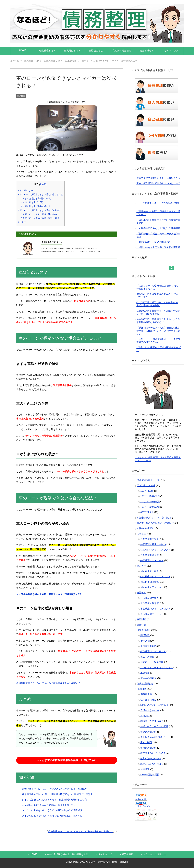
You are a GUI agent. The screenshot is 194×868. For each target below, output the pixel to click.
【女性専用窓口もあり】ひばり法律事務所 (158, 228)
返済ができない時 (150, 710)
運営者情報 (127, 854)
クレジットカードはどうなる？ (157, 668)
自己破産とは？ (97, 51)
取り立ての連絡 (148, 700)
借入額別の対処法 (146, 486)
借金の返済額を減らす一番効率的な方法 (67, 854)
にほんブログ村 (143, 799)
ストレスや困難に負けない (154, 737)
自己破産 (141, 593)
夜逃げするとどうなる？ (153, 753)
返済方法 (145, 716)
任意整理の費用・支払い (153, 544)
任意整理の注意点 (150, 555)
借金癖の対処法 (148, 732)
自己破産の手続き (150, 598)
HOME (23, 50)
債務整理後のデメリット (153, 651)
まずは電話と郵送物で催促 (36, 198)
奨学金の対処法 (148, 678)
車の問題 (21, 96)
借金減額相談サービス (148, 480)
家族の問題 (146, 742)
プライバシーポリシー (154, 854)
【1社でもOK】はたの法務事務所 (154, 242)
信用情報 (145, 769)
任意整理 (141, 534)
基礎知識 (145, 635)
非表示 (43, 184)
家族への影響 (147, 657)
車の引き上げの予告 (33, 202)
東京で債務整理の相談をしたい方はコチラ (158, 183)
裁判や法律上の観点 (151, 759)
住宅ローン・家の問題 (152, 662)
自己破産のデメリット (152, 614)
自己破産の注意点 (150, 603)
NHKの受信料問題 (150, 775)
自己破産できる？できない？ (155, 609)
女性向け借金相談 (122, 51)
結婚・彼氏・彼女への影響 (154, 726)
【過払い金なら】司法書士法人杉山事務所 (158, 247)
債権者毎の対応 (148, 646)
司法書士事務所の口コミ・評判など (155, 523)
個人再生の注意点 (150, 582)
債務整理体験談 (145, 684)
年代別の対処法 (148, 748)
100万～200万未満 (150, 496)
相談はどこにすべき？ (152, 721)
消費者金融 (146, 694)
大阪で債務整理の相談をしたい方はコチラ (158, 178)
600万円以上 (147, 512)
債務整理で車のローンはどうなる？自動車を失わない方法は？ (49, 683)
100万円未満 (147, 491)
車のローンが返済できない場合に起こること (40, 194)
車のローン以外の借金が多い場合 (39, 214)
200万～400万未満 (150, 502)
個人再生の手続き (150, 571)
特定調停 (141, 619)
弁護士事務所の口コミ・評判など (154, 518)
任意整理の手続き (150, 539)
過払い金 (141, 625)
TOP (26, 61)
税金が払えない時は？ (152, 764)
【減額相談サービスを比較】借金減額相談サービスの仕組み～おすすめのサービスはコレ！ (158, 331)
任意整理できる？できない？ (155, 550)
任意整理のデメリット (152, 560)
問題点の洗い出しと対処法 (154, 705)
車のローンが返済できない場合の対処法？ (39, 210)
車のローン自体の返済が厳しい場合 (40, 218)
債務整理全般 (144, 630)
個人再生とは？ (72, 51)
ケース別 (145, 641)
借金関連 (141, 689)
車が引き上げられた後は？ (36, 206)
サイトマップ (171, 51)
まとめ (22, 222)
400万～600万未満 (150, 507)
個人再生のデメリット (152, 587)
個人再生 (141, 566)
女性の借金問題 (145, 528)
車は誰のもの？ (26, 190)
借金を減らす (147, 51)
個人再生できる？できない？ (155, 577)
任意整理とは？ (47, 51)
